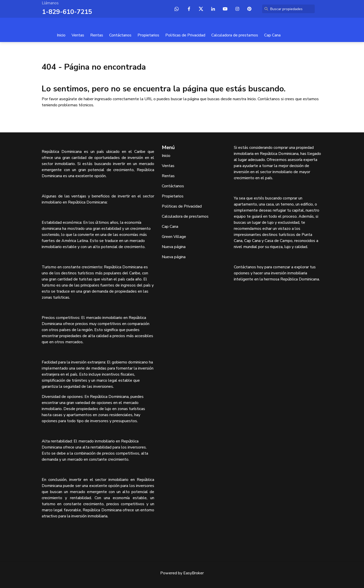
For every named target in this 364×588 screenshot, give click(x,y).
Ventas (78, 35)
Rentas (97, 35)
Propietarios (148, 35)
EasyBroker (194, 573)
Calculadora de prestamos (235, 35)
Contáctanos (120, 35)
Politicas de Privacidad (185, 35)
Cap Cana (272, 35)
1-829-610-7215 (66, 12)
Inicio (61, 35)
